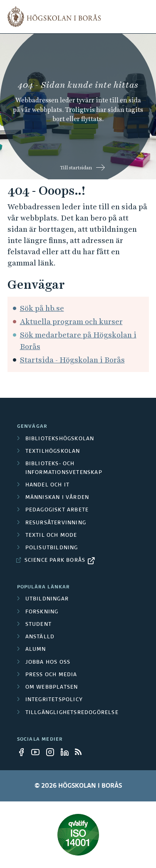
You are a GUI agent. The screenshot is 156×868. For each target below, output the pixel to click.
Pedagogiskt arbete (57, 510)
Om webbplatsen (52, 687)
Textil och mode (51, 536)
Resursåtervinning (56, 523)
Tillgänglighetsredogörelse (72, 713)
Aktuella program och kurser (71, 321)
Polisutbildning (52, 548)
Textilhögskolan (53, 451)
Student (38, 625)
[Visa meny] (144, 17)
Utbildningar (47, 599)
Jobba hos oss (48, 662)
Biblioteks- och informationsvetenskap (64, 468)
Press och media (51, 675)
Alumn (36, 650)
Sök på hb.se (42, 308)
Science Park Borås (55, 560)
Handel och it (48, 485)
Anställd (40, 637)
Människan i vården (57, 498)
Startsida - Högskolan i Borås (72, 360)
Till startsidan (76, 168)
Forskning (42, 612)
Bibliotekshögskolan (60, 439)
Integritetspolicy (54, 700)
